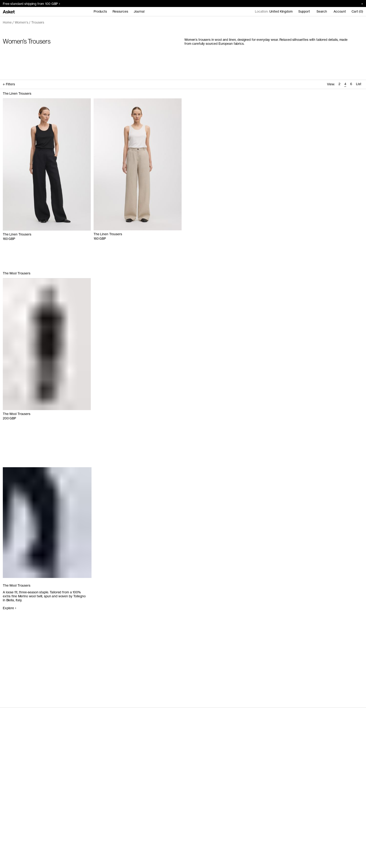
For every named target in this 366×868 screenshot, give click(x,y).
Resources (120, 11)
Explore (9, 608)
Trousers (38, 22)
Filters (9, 84)
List (359, 84)
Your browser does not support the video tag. (274, 578)
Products (100, 11)
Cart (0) (357, 11)
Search (322, 11)
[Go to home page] (9, 12)
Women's (21, 22)
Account (340, 11)
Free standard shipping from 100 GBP (31, 4)
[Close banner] (361, 4)
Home (7, 22)
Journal (139, 11)
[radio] (339, 84)
